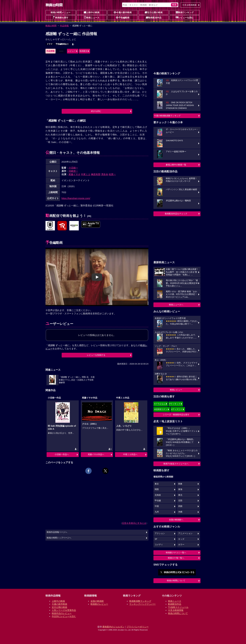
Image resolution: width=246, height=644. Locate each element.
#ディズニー (177, 409)
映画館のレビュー (99, 604)
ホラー (181, 545)
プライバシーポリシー (138, 627)
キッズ (181, 539)
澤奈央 (105, 174)
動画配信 (84, 51)
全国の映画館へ (176, 520)
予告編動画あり (62, 44)
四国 (180, 506)
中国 (157, 506)
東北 (180, 495)
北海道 (158, 495)
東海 (180, 489)
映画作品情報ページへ (57, 532)
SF (156, 539)
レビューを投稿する (96, 355)
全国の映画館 (97, 601)
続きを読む (96, 111)
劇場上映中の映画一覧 (176, 165)
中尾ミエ (86, 174)
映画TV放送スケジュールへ (176, 464)
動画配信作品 (154, 17)
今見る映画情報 (176, 610)
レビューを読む (185, 17)
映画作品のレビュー (62, 613)
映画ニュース (92, 17)
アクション (160, 533)
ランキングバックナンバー (142, 604)
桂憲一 (112, 174)
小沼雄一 (73, 168)
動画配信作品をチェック (176, 214)
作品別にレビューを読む (64, 616)
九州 (157, 512)
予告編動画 (123, 17)
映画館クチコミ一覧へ (176, 553)
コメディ (159, 545)
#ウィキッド (175, 404)
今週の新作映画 (123, 12)
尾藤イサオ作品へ (96, 454)
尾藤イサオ (74, 174)
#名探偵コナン (161, 409)
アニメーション (185, 533)
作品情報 (64, 26)
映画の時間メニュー (61, 12)
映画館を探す (61, 17)
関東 (180, 484)
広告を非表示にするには (134, 523)
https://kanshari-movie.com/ (76, 198)
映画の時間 (51, 26)
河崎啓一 (73, 171)
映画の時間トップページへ (59, 538)
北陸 (180, 501)
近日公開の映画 (154, 12)
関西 (157, 489)
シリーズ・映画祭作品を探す (176, 415)
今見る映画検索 (189, 5)
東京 (157, 484)
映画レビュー (176, 390)
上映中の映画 (92, 12)
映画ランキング (185, 12)
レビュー (72, 51)
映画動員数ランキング (140, 601)
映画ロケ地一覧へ (176, 558)
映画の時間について (176, 581)
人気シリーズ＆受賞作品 (64, 610)
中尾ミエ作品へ (130, 454)
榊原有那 (96, 174)
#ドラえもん (160, 404)
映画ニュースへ (176, 305)
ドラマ (50, 44)
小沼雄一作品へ (62, 454)
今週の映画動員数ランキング (167, 116)
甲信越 (158, 501)
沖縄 (180, 512)
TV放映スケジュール (178, 607)
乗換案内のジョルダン (113, 627)
